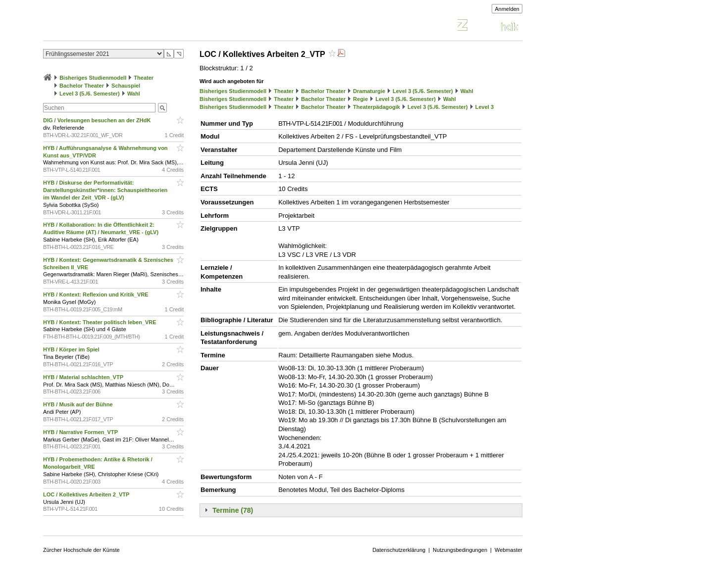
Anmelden (507, 9)
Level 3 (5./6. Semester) (90, 94)
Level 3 (484, 107)
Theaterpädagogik (377, 107)
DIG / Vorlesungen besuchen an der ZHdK (98, 120)
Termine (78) (233, 510)
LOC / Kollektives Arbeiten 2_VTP (87, 494)
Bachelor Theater (82, 86)
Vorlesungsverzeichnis (116, 26)
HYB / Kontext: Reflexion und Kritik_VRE (97, 294)
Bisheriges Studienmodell (93, 78)
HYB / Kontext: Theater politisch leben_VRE (101, 322)
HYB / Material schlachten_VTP (84, 377)
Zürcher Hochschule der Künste (81, 550)
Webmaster (509, 550)
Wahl (134, 94)
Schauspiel (126, 86)
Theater (144, 78)
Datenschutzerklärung (399, 550)
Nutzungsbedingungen (460, 550)
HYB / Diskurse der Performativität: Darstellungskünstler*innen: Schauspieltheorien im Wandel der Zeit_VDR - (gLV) (105, 190)
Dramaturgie (369, 91)
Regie (360, 99)
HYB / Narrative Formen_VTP (81, 432)
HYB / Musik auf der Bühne (79, 404)
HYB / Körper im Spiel (72, 349)
